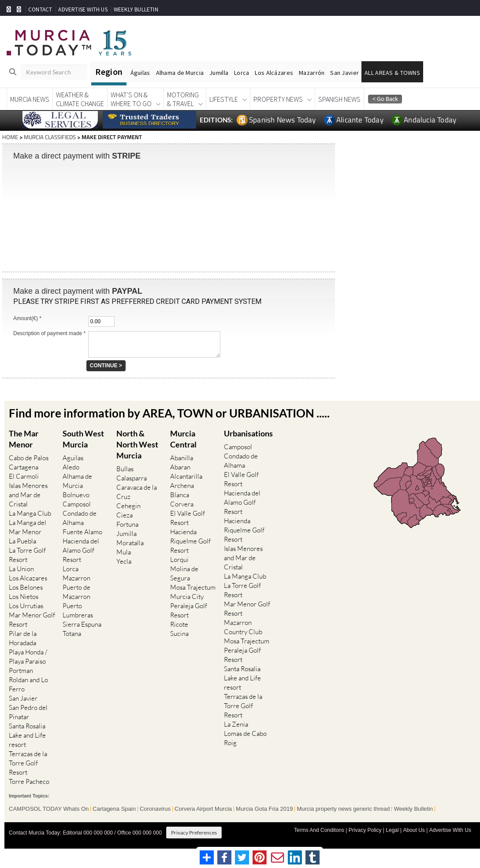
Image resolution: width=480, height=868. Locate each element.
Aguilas (73, 458)
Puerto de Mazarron (76, 592)
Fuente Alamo (82, 532)
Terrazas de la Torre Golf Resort (28, 763)
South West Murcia (83, 438)
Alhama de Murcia (180, 73)
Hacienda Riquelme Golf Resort (190, 541)
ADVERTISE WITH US (83, 9)
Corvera (182, 504)
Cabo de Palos (29, 458)
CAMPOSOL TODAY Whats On (49, 809)
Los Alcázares (274, 73)
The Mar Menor (24, 438)
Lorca (242, 73)
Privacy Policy (365, 830)
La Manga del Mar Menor (28, 527)
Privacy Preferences (194, 832)
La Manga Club (30, 513)
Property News (278, 99)
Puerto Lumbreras (78, 610)
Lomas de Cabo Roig (245, 738)
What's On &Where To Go (131, 99)
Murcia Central (183, 438)
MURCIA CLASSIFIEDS (50, 137)
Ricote (179, 624)
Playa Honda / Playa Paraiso (28, 657)
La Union (21, 569)
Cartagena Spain (114, 809)
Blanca (180, 495)
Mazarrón (312, 73)
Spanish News (339, 99)
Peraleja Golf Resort (189, 610)
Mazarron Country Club (243, 627)
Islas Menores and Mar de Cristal (28, 495)
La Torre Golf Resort (27, 555)
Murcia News (30, 99)
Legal (392, 830)
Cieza (125, 515)
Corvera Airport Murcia (203, 809)
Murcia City (187, 597)
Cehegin (128, 506)
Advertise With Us (450, 830)
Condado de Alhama (80, 518)
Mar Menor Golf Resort (32, 620)
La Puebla (22, 541)
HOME (10, 137)
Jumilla (219, 73)
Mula (124, 552)
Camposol (77, 504)
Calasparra (132, 478)
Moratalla (130, 543)
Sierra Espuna (82, 624)
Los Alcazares (28, 578)
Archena (182, 486)
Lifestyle (224, 99)
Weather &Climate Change (80, 99)
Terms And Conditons (319, 830)
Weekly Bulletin (413, 809)
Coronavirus (155, 809)
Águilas (140, 73)
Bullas (125, 469)
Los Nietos (24, 597)
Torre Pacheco (29, 781)
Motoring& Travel (183, 99)
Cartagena (24, 467)
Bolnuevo (76, 495)
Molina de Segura (184, 573)
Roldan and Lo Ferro (28, 684)
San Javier (344, 73)
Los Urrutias (26, 606)
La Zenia (236, 724)
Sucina (179, 633)
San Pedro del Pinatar (28, 712)
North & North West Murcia (137, 444)
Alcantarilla (186, 476)
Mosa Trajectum (193, 587)
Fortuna (127, 524)
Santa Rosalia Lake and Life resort (27, 735)
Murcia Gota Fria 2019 (264, 809)
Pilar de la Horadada (23, 638)
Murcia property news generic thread (343, 809)
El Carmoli (24, 476)
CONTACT (40, 9)
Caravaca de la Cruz (137, 492)
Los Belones (26, 587)
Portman (21, 670)
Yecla (124, 561)
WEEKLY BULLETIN (136, 9)
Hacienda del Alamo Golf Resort (81, 550)
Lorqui (179, 560)
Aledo (71, 467)
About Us (414, 830)
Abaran (180, 467)
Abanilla (182, 458)
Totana (72, 633)
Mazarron (76, 578)
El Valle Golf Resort (188, 518)
